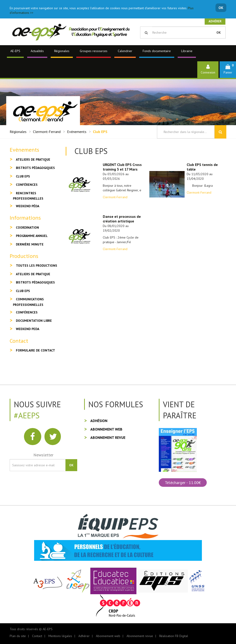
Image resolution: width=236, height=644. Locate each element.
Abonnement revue (108, 437)
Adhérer (215, 21)
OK (221, 8)
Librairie (187, 51)
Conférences (27, 185)
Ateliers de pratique (33, 160)
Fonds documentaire (157, 51)
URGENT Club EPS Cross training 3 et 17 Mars (122, 167)
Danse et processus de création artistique (122, 219)
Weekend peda (28, 329)
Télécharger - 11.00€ (183, 483)
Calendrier (125, 51)
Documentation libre (34, 321)
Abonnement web (106, 429)
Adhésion (99, 421)
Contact (37, 636)
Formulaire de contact (35, 350)
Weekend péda (28, 206)
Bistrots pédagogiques (35, 168)
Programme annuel (32, 236)
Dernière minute (30, 244)
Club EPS (23, 176)
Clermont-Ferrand (47, 132)
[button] (228, 69)
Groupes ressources (94, 51)
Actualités (37, 51)
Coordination (27, 227)
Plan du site (18, 636)
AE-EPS (15, 51)
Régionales (62, 51)
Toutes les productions (37, 266)
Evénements (77, 132)
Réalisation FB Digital (174, 636)
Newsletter (43, 455)
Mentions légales (60, 636)
